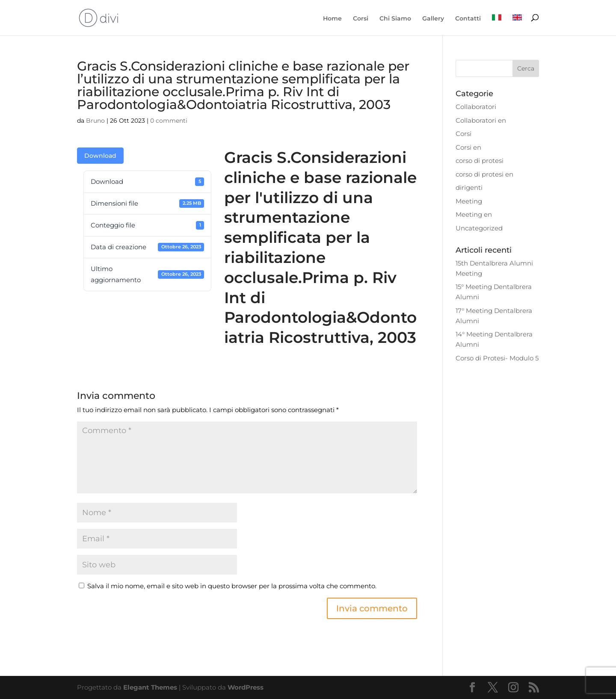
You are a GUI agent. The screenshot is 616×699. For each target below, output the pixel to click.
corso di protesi (480, 161)
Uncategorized (479, 228)
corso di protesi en (484, 174)
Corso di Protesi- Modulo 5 (497, 358)
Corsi (361, 19)
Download (100, 156)
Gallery (433, 19)
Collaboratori (476, 107)
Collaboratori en (481, 120)
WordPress (246, 687)
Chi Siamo (395, 19)
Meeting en (474, 214)
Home (332, 19)
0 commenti (169, 121)
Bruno (95, 121)
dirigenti (469, 187)
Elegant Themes (150, 687)
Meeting (469, 201)
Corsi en (468, 147)
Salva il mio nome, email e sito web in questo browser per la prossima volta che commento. (232, 586)
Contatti (468, 19)
